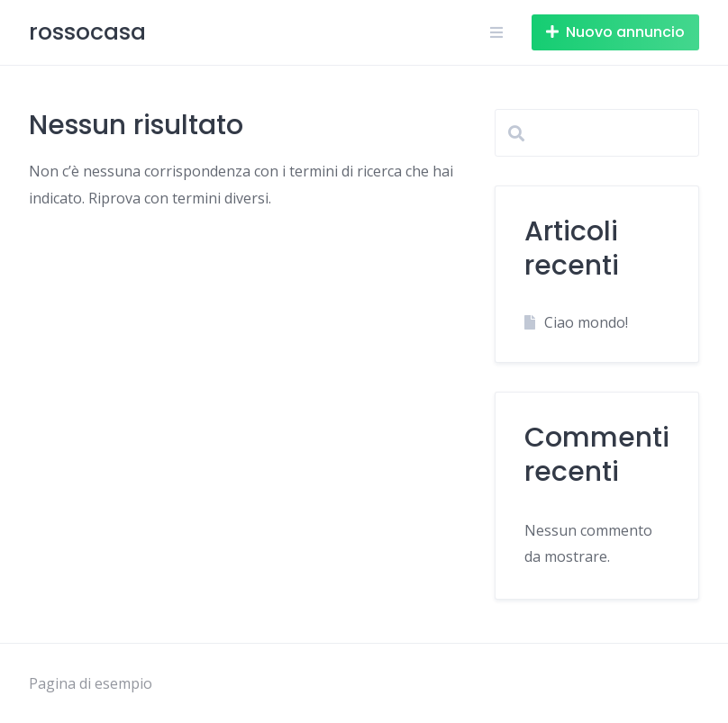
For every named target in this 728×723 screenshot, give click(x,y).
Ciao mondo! (586, 322)
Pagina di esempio (91, 683)
